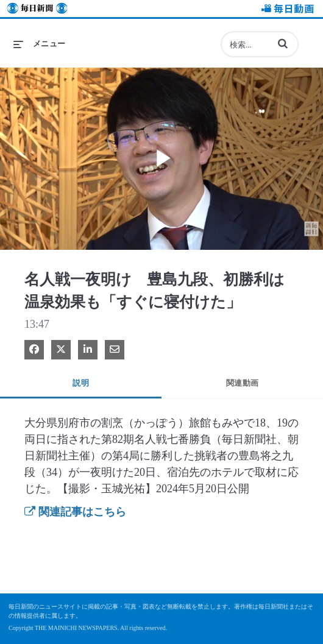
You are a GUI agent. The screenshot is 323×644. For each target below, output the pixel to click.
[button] (283, 43)
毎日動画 (286, 10)
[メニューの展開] (40, 44)
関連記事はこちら (75, 512)
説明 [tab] (81, 383)
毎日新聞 (37, 10)
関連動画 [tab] (243, 383)
